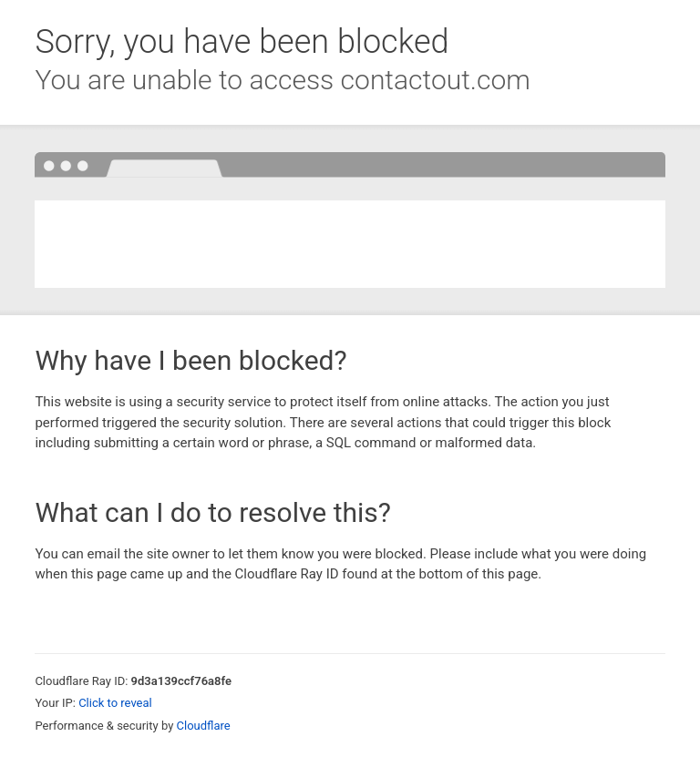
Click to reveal (115, 703)
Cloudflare (204, 726)
